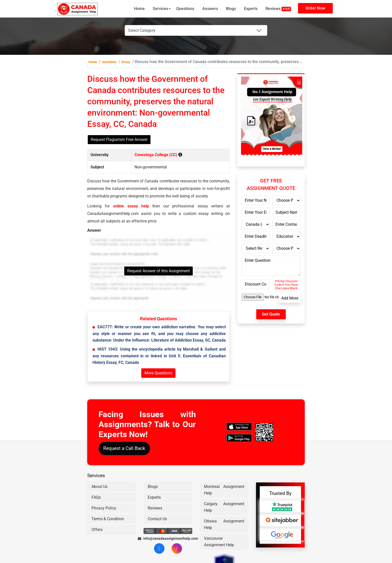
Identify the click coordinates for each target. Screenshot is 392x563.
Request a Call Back (124, 448)
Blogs (231, 9)
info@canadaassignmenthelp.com (168, 538)
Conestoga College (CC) (156, 155)
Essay (126, 62)
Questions (185, 9)
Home (139, 9)
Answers (210, 9)
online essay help (131, 206)
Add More (290, 298)
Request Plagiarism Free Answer (119, 139)
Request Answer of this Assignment (158, 271)
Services (160, 9)
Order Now (315, 8)
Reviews (278, 9)
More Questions (158, 373)
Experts (251, 9)
